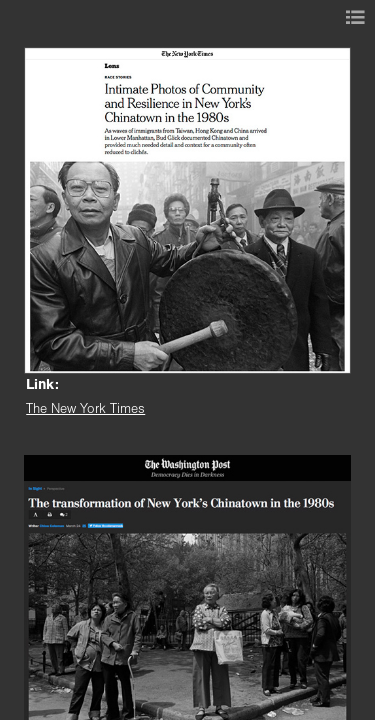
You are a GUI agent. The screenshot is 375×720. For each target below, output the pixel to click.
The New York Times (85, 409)
